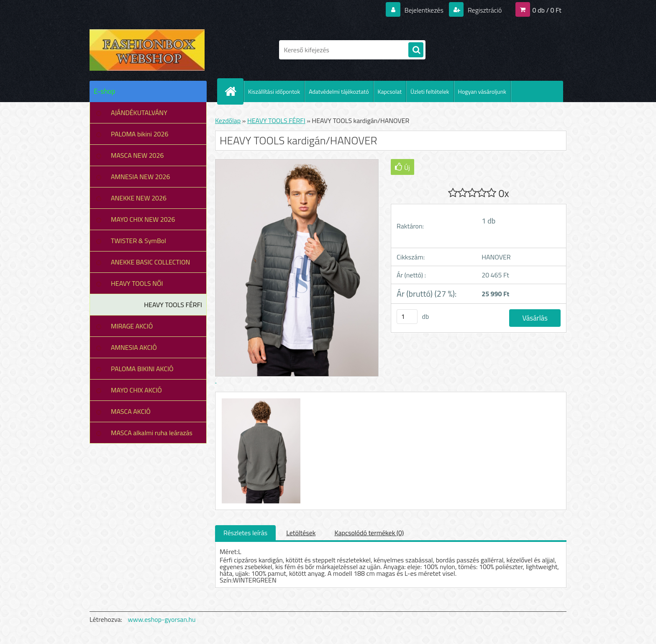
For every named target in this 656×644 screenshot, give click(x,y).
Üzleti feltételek (430, 91)
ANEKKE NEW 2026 (139, 198)
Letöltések (301, 533)
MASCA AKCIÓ (131, 411)
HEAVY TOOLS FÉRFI (173, 305)
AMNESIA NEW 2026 (140, 177)
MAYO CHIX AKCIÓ (136, 390)
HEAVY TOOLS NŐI (137, 283)
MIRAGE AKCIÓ (132, 326)
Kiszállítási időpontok (274, 91)
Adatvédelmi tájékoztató (339, 91)
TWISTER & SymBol (138, 241)
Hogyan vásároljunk (482, 91)
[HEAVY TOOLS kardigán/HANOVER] (260, 400)
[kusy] (407, 317)
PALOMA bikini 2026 (140, 134)
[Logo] (147, 50)
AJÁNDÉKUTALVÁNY (139, 113)
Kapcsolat (390, 91)
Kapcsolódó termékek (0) (369, 533)
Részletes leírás (245, 533)
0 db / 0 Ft (547, 10)
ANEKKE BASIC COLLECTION (150, 262)
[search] (416, 50)
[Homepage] (234, 91)
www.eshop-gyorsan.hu (162, 619)
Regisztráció (484, 10)
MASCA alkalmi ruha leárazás (152, 433)
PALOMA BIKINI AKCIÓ (142, 369)
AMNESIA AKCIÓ (134, 347)
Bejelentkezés (424, 10)
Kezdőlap (228, 121)
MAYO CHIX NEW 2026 (143, 219)
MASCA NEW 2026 (137, 155)
